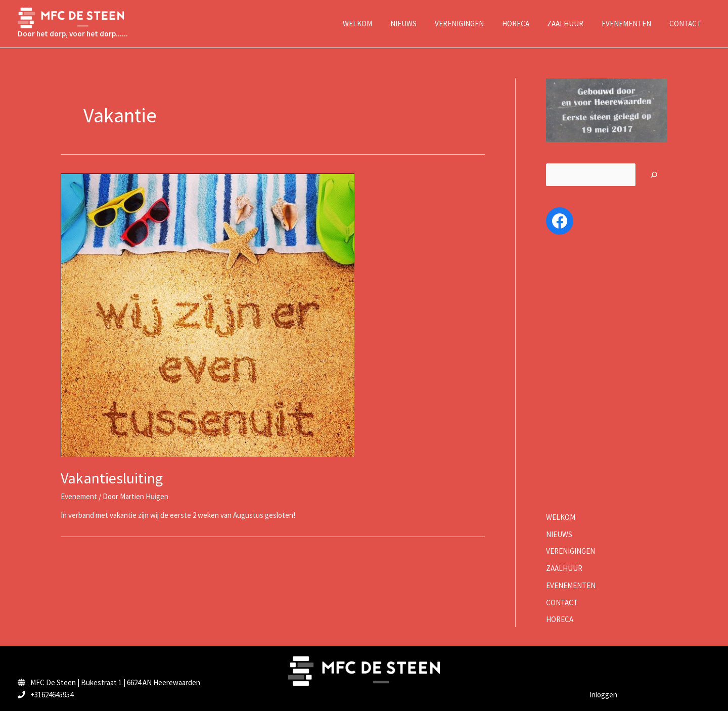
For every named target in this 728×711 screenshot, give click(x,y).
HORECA (560, 619)
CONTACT (562, 603)
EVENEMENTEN (571, 585)
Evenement (79, 496)
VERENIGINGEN (571, 551)
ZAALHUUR (564, 568)
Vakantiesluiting (112, 478)
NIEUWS (559, 534)
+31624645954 (52, 695)
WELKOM (561, 517)
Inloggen (603, 695)
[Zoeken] (654, 175)
